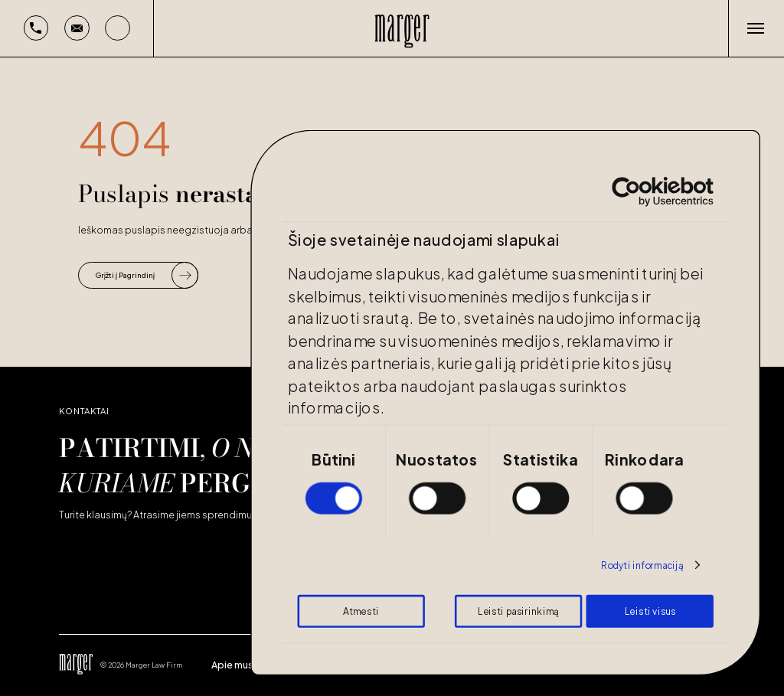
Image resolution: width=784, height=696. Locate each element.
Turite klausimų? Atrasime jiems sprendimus (158, 515)
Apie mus (232, 665)
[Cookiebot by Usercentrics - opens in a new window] (627, 192)
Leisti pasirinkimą (518, 611)
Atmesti (361, 611)
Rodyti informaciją (642, 565)
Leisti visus (650, 611)
